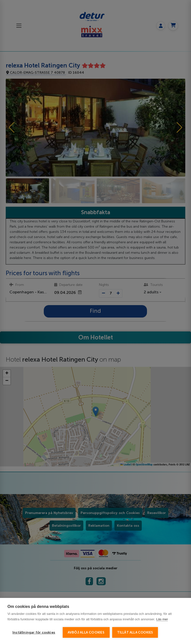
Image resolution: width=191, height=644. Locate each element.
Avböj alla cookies (86, 632)
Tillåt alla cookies (135, 632)
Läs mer (162, 619)
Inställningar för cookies (34, 632)
